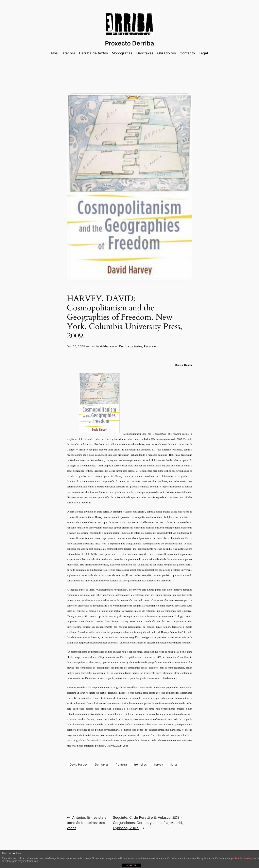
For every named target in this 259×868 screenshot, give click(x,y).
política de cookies (241, 858)
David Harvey (79, 764)
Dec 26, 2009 (76, 346)
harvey (159, 764)
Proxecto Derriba (129, 43)
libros (174, 764)
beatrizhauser (105, 346)
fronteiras (140, 764)
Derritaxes (102, 764)
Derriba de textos (131, 346)
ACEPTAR (131, 865)
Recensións (151, 346)
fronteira (121, 764)
